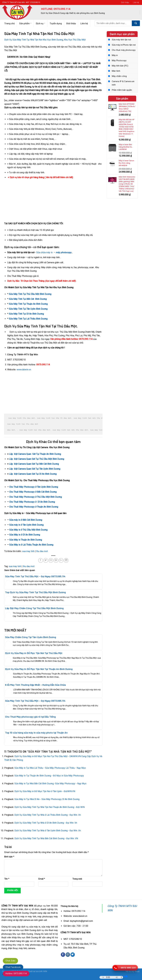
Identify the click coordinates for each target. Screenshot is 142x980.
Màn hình (116, 71)
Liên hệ (136, 2)
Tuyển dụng (56, 23)
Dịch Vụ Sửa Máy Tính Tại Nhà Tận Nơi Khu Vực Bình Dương (34, 40)
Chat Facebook (13, 967)
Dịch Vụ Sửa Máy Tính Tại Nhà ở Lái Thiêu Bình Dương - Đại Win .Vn (48, 815)
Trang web (77, 879)
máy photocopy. (64, 252)
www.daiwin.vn (24, 370)
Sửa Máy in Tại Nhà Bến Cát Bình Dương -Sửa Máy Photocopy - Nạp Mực (50, 784)
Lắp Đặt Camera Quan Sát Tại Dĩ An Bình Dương (33, 474)
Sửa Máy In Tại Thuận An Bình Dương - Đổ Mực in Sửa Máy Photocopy (49, 776)
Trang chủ (9, 23)
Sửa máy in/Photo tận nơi (124, 45)
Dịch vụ (41, 23)
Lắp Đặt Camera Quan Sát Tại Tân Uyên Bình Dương (35, 469)
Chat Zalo (10, 961)
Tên (7, 879)
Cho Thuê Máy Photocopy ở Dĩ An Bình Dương (32, 502)
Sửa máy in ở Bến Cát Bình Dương (26, 520)
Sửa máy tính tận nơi (121, 40)
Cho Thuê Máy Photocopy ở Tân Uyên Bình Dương (34, 487)
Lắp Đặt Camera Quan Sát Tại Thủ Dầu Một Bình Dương (37, 459)
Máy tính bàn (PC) (120, 66)
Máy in (115, 55)
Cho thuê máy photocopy (124, 50)
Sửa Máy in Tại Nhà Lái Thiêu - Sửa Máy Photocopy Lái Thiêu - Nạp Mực (50, 768)
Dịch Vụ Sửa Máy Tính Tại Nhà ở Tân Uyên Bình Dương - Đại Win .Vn (48, 831)
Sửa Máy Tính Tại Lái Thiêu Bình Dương (28, 319)
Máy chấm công (119, 76)
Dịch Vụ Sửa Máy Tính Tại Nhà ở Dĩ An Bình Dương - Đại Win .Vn (46, 823)
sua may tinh (28, 551)
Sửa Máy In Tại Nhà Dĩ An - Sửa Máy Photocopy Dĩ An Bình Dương (47, 799)
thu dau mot (42, 551)
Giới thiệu (125, 2)
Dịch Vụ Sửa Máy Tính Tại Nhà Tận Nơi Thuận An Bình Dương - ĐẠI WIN (50, 807)
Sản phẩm (25, 23)
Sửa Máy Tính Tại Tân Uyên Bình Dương (28, 309)
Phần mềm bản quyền (122, 90)
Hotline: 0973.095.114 (16, 974)
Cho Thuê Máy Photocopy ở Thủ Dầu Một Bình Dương (35, 497)
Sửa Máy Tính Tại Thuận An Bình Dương (28, 304)
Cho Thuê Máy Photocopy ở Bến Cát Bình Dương (33, 492)
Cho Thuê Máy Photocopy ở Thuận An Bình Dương (34, 507)
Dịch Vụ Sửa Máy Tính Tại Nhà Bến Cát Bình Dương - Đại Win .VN (46, 838)
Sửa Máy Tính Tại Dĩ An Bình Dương (26, 314)
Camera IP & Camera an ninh (123, 83)
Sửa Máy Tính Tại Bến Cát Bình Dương (28, 299)
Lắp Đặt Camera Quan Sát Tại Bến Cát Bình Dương (34, 464)
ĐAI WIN (43, 971)
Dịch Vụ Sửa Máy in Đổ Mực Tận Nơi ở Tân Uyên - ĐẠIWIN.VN (45, 791)
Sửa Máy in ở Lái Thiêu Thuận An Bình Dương (31, 545)
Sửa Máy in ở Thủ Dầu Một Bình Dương (28, 530)
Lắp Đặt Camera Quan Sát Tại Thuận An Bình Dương (35, 454)
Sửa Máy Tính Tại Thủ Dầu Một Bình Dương (30, 294)
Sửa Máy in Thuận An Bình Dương (26, 540)
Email (42, 879)
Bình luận (9, 857)
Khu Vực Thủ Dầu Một (75, 40)
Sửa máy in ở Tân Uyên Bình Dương (26, 525)
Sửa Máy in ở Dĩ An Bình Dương (25, 535)
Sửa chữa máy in (44, 252)
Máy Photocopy (119, 61)
